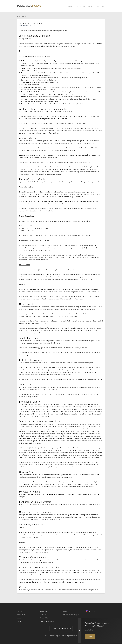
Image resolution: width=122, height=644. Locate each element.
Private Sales (81, 6)
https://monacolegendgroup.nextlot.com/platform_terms (67, 123)
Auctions (71, 6)
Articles (90, 6)
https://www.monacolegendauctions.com (73, 97)
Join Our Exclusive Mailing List (61, 628)
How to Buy (43, 611)
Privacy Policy (44, 618)
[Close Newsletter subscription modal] (80, 630)
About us (66, 611)
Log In (103, 6)
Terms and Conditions (47, 621)
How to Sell (43, 615)
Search (97, 6)
